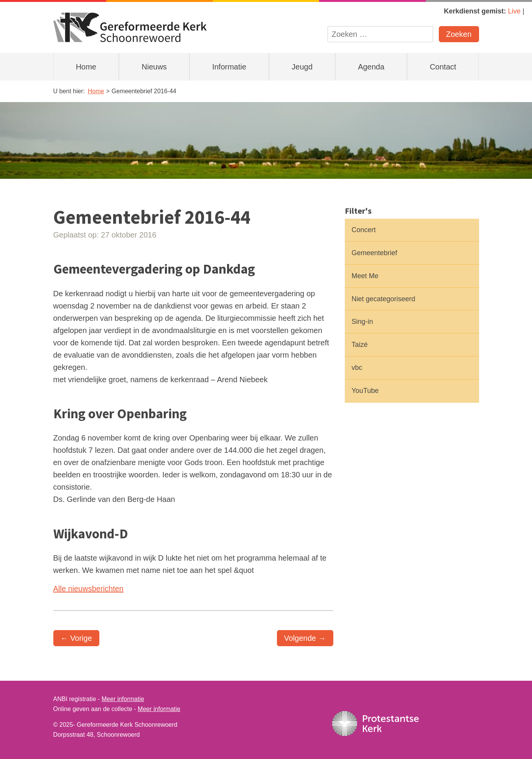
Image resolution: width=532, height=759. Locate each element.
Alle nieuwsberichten (88, 589)
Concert (364, 230)
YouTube (365, 391)
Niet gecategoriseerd (384, 299)
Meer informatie (123, 699)
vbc (357, 368)
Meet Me (365, 276)
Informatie (229, 67)
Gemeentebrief (375, 253)
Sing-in (362, 322)
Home (86, 67)
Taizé (360, 345)
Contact (443, 67)
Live (514, 11)
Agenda (371, 67)
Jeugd (302, 67)
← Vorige (76, 638)
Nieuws (154, 67)
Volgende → (305, 638)
